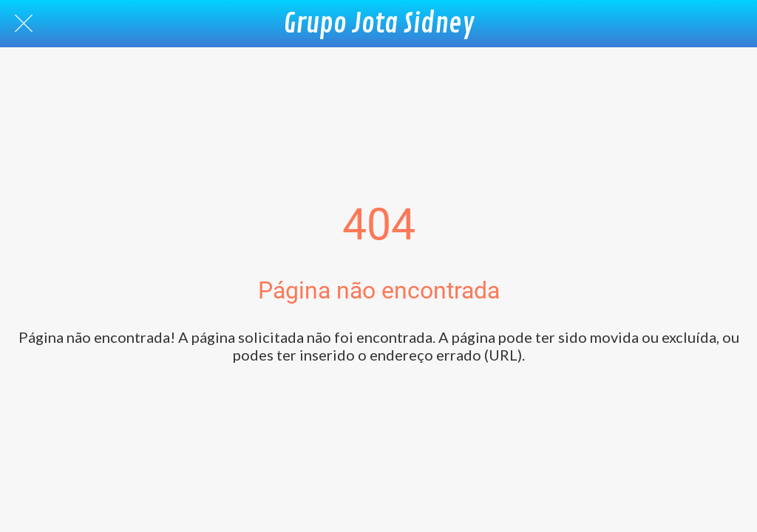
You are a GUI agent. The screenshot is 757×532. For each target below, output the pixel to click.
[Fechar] (24, 24)
